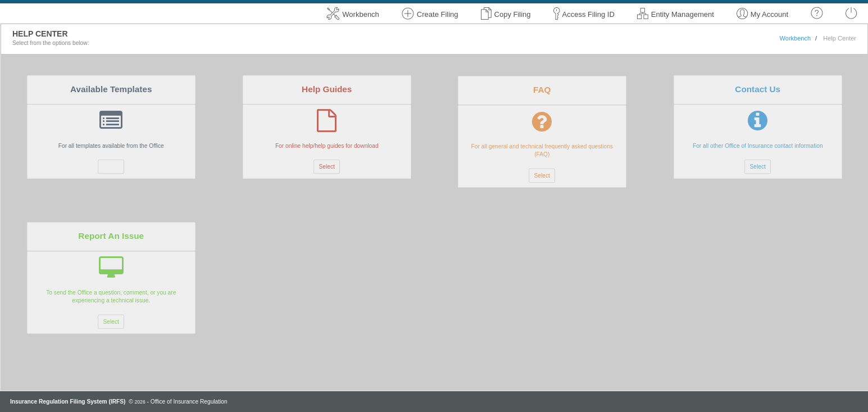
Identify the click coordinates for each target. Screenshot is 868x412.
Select (111, 166)
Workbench (795, 38)
